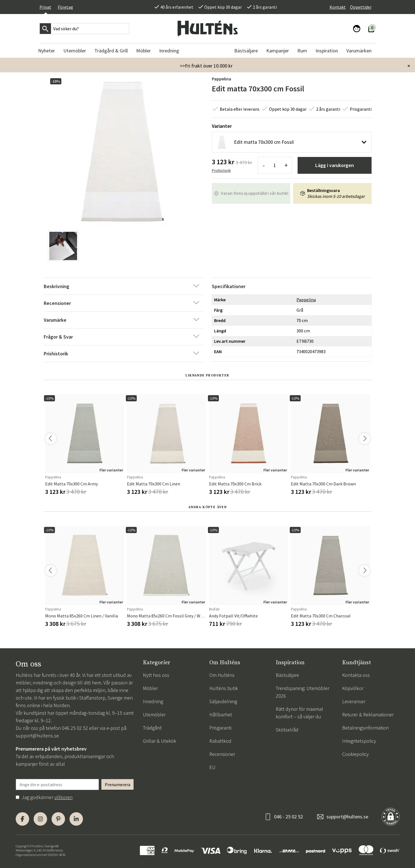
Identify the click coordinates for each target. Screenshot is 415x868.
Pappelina (222, 79)
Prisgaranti (220, 728)
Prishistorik (221, 170)
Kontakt (338, 7)
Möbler (150, 688)
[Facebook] (22, 819)
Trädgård (152, 728)
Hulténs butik (224, 688)
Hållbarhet (221, 715)
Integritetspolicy (359, 741)
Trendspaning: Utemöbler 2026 (302, 692)
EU (212, 767)
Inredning (153, 701)
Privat (45, 7)
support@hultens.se (37, 736)
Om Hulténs (222, 675)
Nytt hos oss (156, 675)
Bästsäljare (287, 675)
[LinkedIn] (76, 819)
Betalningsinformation (365, 728)
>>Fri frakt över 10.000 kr (206, 66)
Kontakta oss (356, 675)
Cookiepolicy (355, 754)
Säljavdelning (223, 701)
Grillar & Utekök (160, 741)
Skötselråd (287, 730)
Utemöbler (154, 715)
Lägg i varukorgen (335, 165)
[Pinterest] (58, 819)
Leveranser (354, 701)
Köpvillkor (353, 688)
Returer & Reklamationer (368, 715)
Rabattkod (220, 741)
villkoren (63, 797)
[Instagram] (40, 819)
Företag (65, 7)
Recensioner (222, 754)
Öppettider (361, 7)
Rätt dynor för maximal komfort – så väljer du (299, 713)
